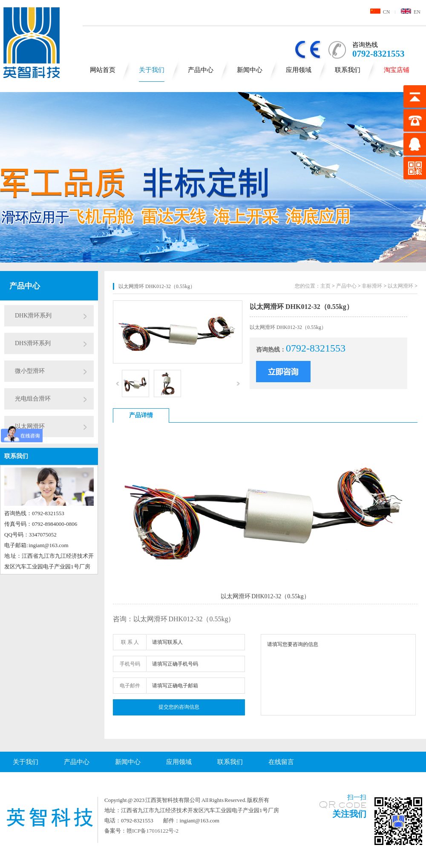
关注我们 (349, 814)
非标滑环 (372, 286)
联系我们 (348, 70)
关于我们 (152, 70)
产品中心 (201, 70)
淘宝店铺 (397, 70)
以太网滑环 (30, 426)
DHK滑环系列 (33, 316)
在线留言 (281, 762)
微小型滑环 (30, 371)
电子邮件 (130, 686)
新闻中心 (250, 70)
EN (411, 12)
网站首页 (103, 70)
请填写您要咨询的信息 (338, 675)
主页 (325, 286)
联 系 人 (130, 642)
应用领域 (299, 70)
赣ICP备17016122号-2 (153, 831)
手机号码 (130, 664)
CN (380, 12)
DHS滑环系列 (33, 343)
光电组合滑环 (33, 399)
